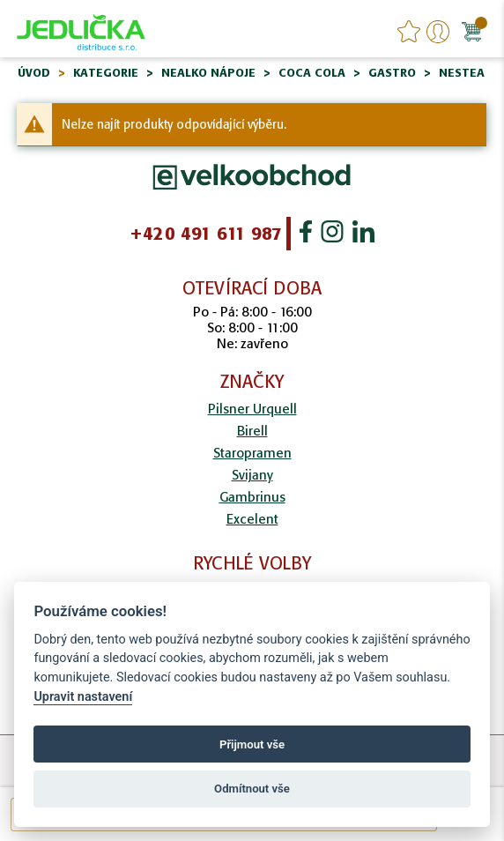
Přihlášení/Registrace (438, 32)
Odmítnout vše (252, 789)
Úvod (34, 73)
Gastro (392, 73)
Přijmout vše (252, 744)
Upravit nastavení (83, 697)
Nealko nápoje (208, 73)
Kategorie (106, 73)
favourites (409, 32)
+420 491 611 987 (206, 234)
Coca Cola (312, 73)
